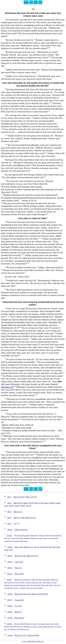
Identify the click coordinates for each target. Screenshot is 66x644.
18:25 (22, 506)
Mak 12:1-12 (31, 518)
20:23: (9, 580)
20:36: (10, 612)
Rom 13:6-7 (19, 574)
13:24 (17, 506)
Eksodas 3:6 (7, 387)
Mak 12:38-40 (33, 635)
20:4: (9, 503)
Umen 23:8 (19, 600)
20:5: (9, 512)
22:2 (54, 547)
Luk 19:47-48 (45, 547)
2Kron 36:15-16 (21, 530)
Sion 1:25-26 (49, 503)
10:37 (11, 506)
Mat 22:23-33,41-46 (23, 594)
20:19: (10, 547)
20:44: (9, 624)
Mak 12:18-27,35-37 (40, 594)
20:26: (10, 594)
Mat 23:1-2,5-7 (21, 635)
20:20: (10, 562)
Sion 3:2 (18, 568)
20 (36, 2)
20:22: (10, 574)
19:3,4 (28, 506)
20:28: (10, 606)
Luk (26, 2)
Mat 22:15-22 (20, 556)
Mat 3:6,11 (18, 503)
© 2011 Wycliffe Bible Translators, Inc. (33, 642)
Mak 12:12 (28, 547)
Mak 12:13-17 (32, 556)
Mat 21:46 (19, 547)
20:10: (10, 530)
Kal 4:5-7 (18, 612)
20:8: (9, 518)
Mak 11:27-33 (31, 497)
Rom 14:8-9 (19, 618)
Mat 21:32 (18, 512)
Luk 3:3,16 (39, 503)
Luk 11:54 (19, 562)
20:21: (10, 568)
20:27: (10, 600)
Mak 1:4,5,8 (28, 503)
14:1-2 (36, 547)
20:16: (9, 536)
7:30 (11, 550)
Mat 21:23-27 (19, 497)
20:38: (10, 618)
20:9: (9, 524)
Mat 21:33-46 (19, 518)
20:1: (9, 497)
